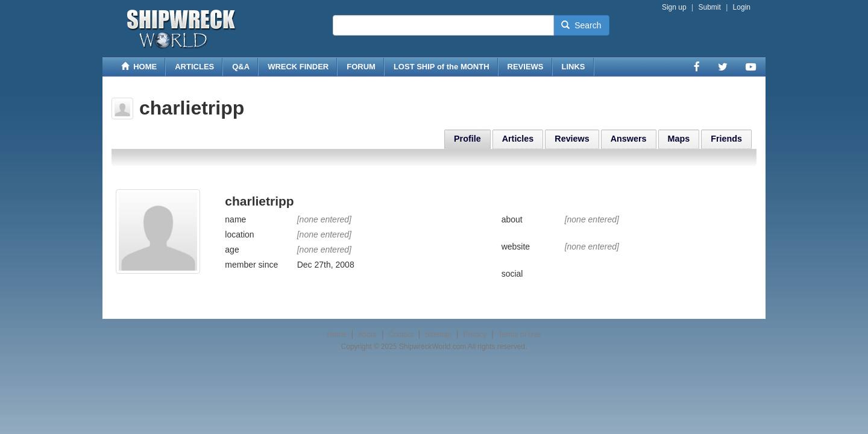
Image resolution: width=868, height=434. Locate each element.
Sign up (674, 7)
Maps (679, 139)
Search (581, 25)
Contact (401, 335)
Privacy (475, 335)
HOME (139, 67)
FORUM (361, 67)
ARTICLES (194, 67)
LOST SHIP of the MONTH (442, 67)
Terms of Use (520, 335)
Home (337, 335)
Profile (467, 139)
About (367, 335)
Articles (518, 139)
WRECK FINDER (298, 67)
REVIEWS (526, 67)
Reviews (572, 139)
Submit (709, 7)
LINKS (574, 67)
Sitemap (438, 335)
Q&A (241, 67)
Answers (629, 139)
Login (742, 7)
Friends (726, 139)
